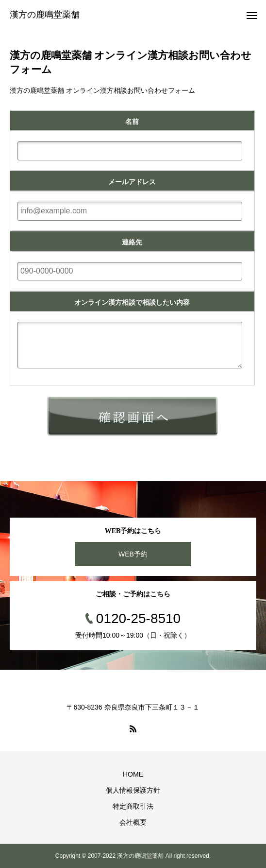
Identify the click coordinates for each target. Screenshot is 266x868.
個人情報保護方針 (133, 790)
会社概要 (133, 822)
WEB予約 (133, 554)
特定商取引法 (133, 806)
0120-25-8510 (138, 618)
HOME (133, 774)
